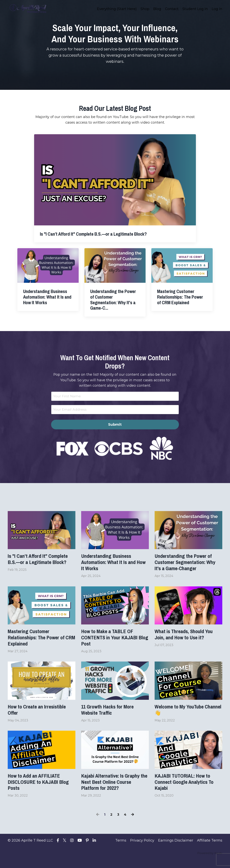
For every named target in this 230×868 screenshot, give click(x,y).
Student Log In (195, 9)
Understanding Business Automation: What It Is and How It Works (112, 563)
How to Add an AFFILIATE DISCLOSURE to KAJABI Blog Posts (37, 790)
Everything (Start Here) (117, 9)
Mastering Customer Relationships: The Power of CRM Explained (40, 641)
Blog (157, 9)
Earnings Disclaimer (176, 849)
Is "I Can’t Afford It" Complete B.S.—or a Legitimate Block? (41, 560)
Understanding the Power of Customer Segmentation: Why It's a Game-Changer (187, 563)
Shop (145, 9)
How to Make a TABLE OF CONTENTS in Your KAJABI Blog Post (113, 641)
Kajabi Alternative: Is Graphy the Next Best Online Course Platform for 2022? (115, 790)
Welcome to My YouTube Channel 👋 (183, 715)
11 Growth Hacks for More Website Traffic (111, 715)
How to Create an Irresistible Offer (41, 715)
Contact (172, 9)
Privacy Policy (142, 849)
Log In (217, 9)
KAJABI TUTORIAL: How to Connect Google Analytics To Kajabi (188, 790)
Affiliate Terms (210, 849)
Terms (121, 849)
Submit (115, 425)
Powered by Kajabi (210, 862)
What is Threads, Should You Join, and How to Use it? (188, 638)
